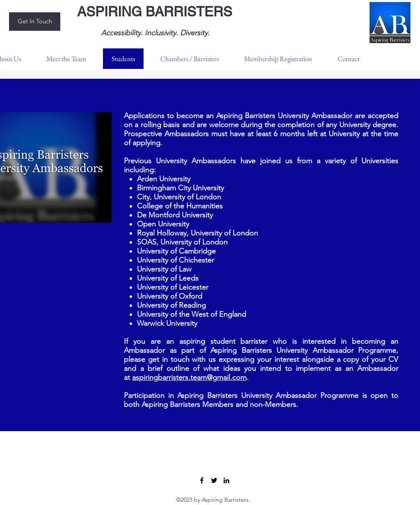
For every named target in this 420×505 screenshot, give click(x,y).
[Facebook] (202, 480)
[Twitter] (214, 480)
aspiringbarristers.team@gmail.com (189, 377)
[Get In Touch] (35, 22)
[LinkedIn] (226, 480)
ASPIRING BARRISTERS (155, 11)
